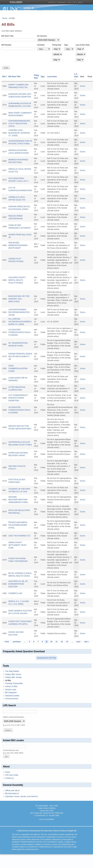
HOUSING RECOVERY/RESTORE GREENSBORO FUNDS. (18, 500)
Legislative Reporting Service (54, 10)
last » (87, 642)
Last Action (52, 77)
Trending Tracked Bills (14, 683)
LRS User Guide (12, 775)
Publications (80, 2)
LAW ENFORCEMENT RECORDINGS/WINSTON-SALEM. (19, 312)
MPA (74, 2)
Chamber (41, 45)
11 (57, 642)
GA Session (42, 36)
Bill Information (12, 793)
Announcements (12, 699)
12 (62, 642)
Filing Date (57, 45)
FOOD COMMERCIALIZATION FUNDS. (18, 368)
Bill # (5, 77)
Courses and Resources (61, 2)
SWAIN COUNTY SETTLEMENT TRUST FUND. (18, 545)
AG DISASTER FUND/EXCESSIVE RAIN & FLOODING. (19, 332)
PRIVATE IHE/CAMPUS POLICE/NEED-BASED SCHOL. (18, 525)
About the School (51, 2)
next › (79, 642)
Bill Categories (11, 693)
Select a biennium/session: (14, 717)
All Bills (8, 680)
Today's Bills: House (13, 674)
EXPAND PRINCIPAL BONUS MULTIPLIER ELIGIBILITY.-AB (20, 356)
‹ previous (16, 642)
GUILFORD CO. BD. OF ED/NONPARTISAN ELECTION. (18, 584)
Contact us (9, 778)
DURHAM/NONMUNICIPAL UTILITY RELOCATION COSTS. (19, 124)
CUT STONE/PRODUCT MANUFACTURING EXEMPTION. (18, 398)
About (8, 772)
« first (6, 642)
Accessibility (49, 819)
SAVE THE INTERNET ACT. (20, 536)
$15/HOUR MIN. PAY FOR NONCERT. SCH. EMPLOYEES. (19, 299)
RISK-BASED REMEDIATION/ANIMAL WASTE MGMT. (18, 245)
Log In (41, 819)
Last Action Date (83, 45)
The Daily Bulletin (12, 671)
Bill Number (6, 45)
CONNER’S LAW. (15, 593)
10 (51, 642)
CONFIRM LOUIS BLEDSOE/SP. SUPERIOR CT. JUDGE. (19, 133)
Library (70, 2)
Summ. (83, 86)
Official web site (12, 791)
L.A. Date (76, 76)
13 (67, 642)
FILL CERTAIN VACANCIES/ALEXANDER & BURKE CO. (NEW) (20, 322)
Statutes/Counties (12, 696)
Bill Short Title (8, 36)
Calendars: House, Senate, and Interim (21, 796)
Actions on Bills (11, 686)
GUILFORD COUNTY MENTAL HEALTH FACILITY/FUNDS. (17, 280)
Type (66, 45)
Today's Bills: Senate (13, 677)
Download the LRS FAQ (46, 658)
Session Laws (11, 690)
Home (5, 18)
